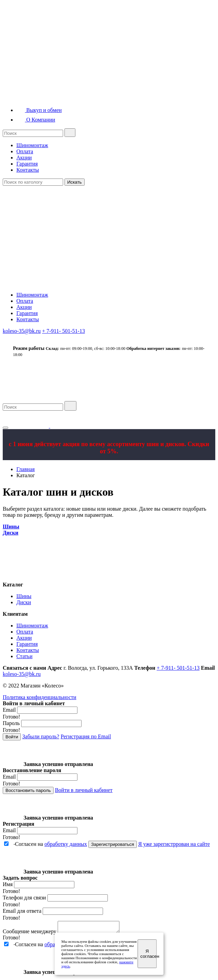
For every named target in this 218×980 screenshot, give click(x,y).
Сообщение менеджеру (30, 933)
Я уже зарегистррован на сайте (174, 844)
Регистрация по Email (86, 736)
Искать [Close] (75, 182)
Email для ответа (22, 911)
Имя (8, 884)
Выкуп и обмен (39, 110)
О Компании (36, 120)
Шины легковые (40, 14)
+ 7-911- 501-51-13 (63, 331)
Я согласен (148, 954)
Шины (24, 596)
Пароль (11, 723)
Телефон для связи (24, 898)
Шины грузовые (40, 30)
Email (9, 710)
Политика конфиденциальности (40, 697)
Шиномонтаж (32, 145)
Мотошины (35, 63)
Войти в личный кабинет (84, 790)
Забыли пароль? (41, 736)
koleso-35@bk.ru (22, 331)
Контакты (28, 170)
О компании (165, 393)
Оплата (25, 151)
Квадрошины (37, 46)
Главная (26, 469)
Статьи (24, 656)
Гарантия (27, 164)
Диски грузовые (40, 96)
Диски (24, 602)
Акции (24, 158)
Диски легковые (40, 79)
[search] (70, 133)
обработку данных (66, 844)
